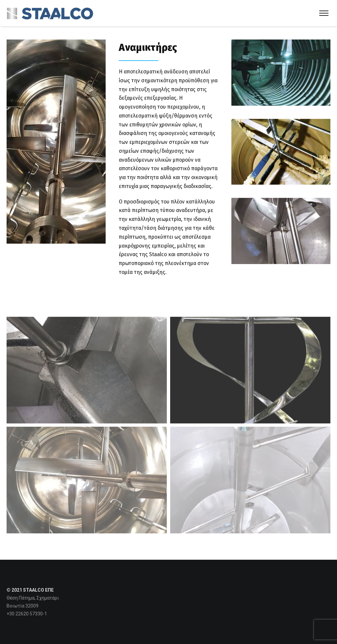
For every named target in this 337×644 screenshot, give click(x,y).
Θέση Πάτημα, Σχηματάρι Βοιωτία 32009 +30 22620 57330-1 (33, 606)
